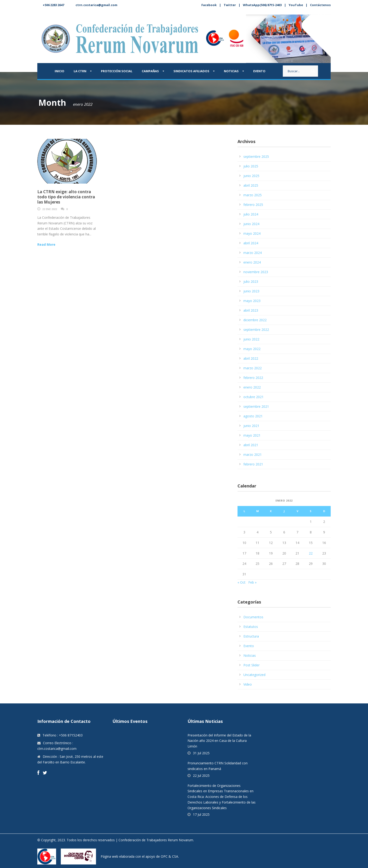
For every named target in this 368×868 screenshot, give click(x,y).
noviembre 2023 (256, 272)
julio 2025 (251, 166)
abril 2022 (251, 358)
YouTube (296, 5)
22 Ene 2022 (50, 209)
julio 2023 (251, 281)
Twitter (230, 5)
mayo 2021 (252, 435)
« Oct (241, 582)
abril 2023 (251, 310)
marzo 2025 (253, 195)
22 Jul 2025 (201, 776)
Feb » (252, 582)
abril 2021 (251, 445)
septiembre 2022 (256, 330)
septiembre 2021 (256, 406)
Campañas (150, 71)
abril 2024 (251, 243)
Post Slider (251, 665)
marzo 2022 (253, 368)
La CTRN (80, 71)
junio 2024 (251, 224)
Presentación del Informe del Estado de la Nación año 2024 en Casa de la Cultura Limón (219, 741)
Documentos (253, 617)
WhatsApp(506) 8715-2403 (262, 5)
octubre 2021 (253, 397)
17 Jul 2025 (201, 814)
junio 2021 (251, 426)
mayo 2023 (252, 301)
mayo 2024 (252, 233)
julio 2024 (251, 214)
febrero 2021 (253, 464)
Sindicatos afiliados (191, 71)
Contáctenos (320, 5)
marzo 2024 (253, 253)
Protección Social (117, 71)
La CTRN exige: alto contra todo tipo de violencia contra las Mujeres (66, 197)
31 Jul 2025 (201, 753)
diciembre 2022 (255, 320)
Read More (46, 244)
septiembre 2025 (256, 157)
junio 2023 (251, 291)
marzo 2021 (253, 455)
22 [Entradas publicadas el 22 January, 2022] (311, 553)
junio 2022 (251, 339)
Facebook (209, 5)
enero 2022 (252, 387)
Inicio (59, 71)
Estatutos (251, 627)
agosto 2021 (253, 416)
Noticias (231, 71)
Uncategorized (254, 675)
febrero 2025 (253, 205)
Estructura (251, 636)
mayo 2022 (252, 349)
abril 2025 (251, 185)
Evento (259, 71)
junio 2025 (251, 176)
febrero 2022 (253, 378)
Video (248, 684)
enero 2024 (252, 262)
